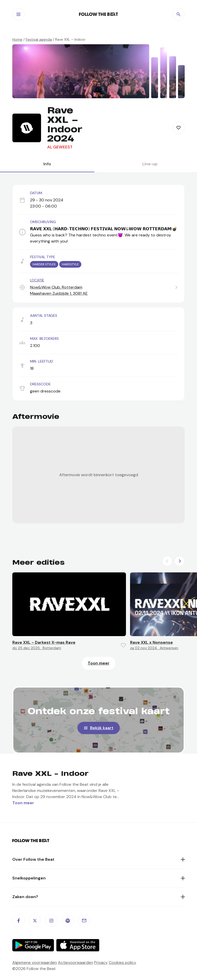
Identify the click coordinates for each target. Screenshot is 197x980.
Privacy (101, 962)
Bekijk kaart (102, 728)
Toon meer (99, 663)
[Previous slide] (167, 561)
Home (17, 39)
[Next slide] (180, 561)
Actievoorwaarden (76, 962)
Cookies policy (122, 962)
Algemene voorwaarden (35, 962)
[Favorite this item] (179, 128)
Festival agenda (39, 39)
